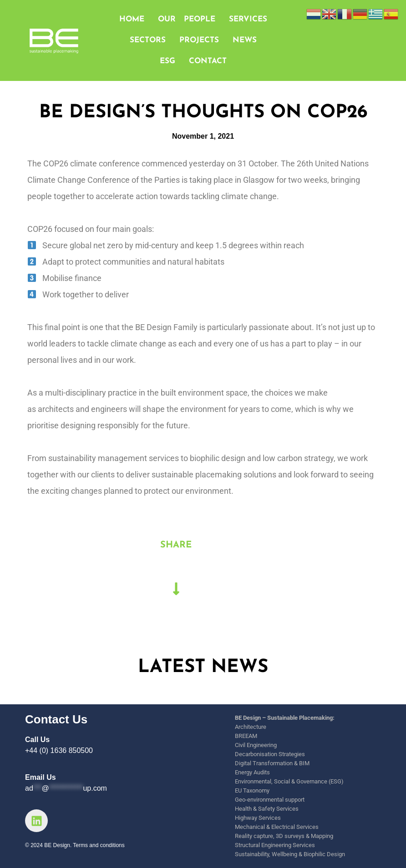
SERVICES (248, 19)
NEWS (245, 40)
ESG (167, 61)
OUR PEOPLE (187, 19)
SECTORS (148, 40)
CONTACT (208, 61)
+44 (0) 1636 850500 (59, 750)
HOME (132, 19)
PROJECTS (199, 40)
